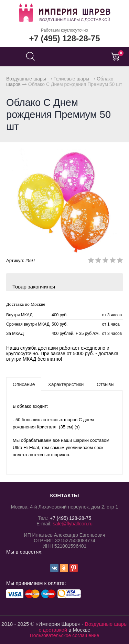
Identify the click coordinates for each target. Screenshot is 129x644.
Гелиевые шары (72, 79)
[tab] (24, 384)
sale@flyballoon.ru (73, 524)
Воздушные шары (26, 79)
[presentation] (24, 384)
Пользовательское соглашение (65, 635)
